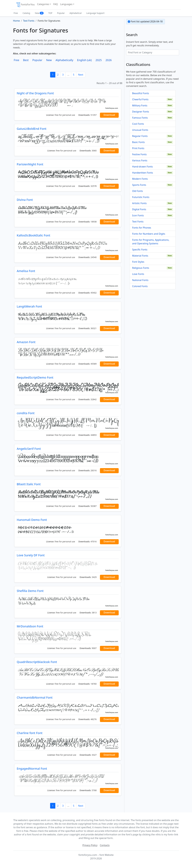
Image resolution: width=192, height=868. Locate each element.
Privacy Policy (90, 845)
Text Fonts (138, 222)
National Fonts (140, 280)
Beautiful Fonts (141, 93)
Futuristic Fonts (141, 197)
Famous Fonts (140, 118)
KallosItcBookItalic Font (34, 235)
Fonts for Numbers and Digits (149, 234)
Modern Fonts (140, 179)
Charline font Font (30, 733)
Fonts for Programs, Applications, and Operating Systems (151, 242)
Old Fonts (138, 191)
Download (109, 115)
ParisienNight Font (30, 164)
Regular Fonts (140, 136)
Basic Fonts (138, 142)
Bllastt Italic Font (29, 484)
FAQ (55, 4)
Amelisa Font (26, 271)
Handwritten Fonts (143, 173)
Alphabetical (75, 13)
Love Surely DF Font (31, 555)
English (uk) (84, 60)
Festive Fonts (140, 154)
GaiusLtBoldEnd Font (32, 129)
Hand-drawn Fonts (143, 167)
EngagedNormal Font (32, 769)
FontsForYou (25, 5)
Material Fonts (140, 256)
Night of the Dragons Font (35, 93)
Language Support (95, 13)
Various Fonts (140, 160)
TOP (50, 13)
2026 (109, 60)
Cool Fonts (138, 124)
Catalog (26, 13)
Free (16, 13)
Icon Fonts (138, 215)
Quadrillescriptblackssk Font (37, 662)
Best (26, 60)
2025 (99, 60)
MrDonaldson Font (30, 626)
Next (81, 75)
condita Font (26, 413)
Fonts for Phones (142, 228)
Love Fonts (138, 274)
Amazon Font (26, 342)
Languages (66, 4)
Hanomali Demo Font (32, 520)
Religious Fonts (141, 268)
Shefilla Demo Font (30, 591)
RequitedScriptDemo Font (35, 377)
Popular (61, 13)
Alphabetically (64, 60)
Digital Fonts (139, 209)
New (39, 13)
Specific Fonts (140, 250)
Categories (43, 4)
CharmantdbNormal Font (35, 697)
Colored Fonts (140, 286)
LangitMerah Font (29, 306)
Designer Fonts (141, 112)
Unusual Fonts (140, 130)
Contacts (105, 845)
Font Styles (138, 262)
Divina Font (25, 200)
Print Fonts (138, 148)
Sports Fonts (139, 185)
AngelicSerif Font (29, 449)
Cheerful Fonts (140, 99)
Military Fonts (140, 105)
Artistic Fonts (139, 203)
